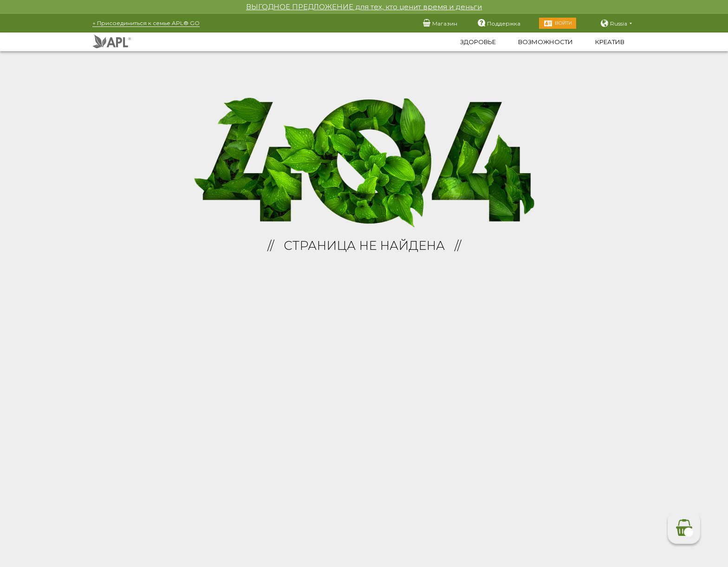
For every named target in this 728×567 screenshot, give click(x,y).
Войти (563, 23)
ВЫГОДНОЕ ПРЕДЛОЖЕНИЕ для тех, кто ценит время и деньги (364, 7)
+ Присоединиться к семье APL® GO (146, 23)
